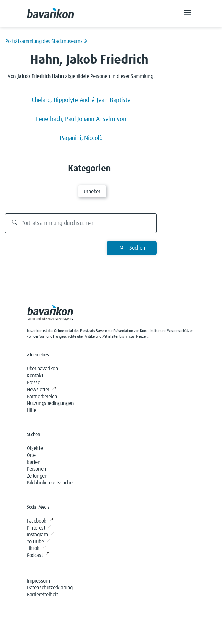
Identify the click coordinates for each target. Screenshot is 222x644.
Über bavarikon (42, 369)
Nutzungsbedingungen (50, 403)
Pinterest (39, 528)
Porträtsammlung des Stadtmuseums (46, 41)
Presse (34, 383)
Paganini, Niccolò (81, 138)
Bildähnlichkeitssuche (50, 483)
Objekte (35, 448)
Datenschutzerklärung (50, 588)
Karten (34, 462)
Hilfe (32, 410)
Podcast (38, 555)
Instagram (41, 535)
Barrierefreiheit (42, 595)
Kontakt (35, 376)
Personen (37, 469)
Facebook (40, 521)
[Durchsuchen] (81, 223)
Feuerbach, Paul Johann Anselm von (81, 119)
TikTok (36, 548)
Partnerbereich (42, 397)
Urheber (92, 192)
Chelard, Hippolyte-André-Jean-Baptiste (81, 100)
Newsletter (41, 390)
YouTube (39, 542)
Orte (31, 455)
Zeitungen (37, 476)
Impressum (38, 581)
